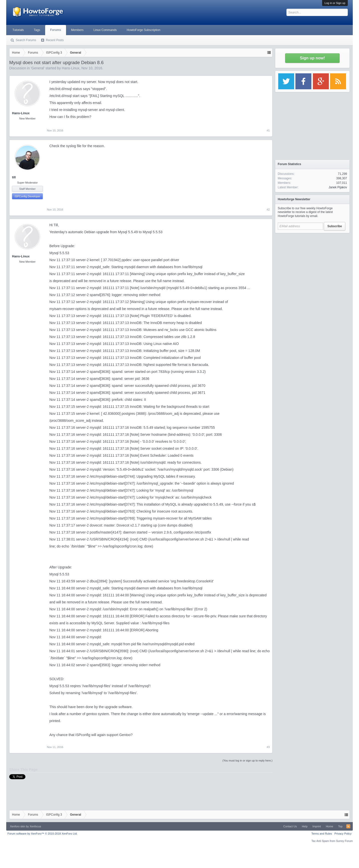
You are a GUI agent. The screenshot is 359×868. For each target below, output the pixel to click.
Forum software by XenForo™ (43, 834)
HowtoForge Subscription (143, 30)
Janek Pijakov (338, 187)
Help (305, 826)
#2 (268, 210)
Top (340, 826)
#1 (268, 130)
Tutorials (18, 30)
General (38, 68)
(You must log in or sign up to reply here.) (247, 760)
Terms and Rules (322, 834)
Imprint (317, 826)
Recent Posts (55, 40)
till (14, 177)
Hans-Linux (71, 68)
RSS (348, 826)
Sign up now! (312, 58)
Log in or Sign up (335, 3)
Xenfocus (35, 826)
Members (77, 30)
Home (329, 826)
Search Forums (26, 40)
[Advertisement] (312, 267)
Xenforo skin (18, 826)
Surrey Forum (344, 841)
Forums (56, 30)
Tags (37, 30)
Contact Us (290, 826)
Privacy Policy (343, 834)
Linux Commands (105, 30)
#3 (268, 747)
